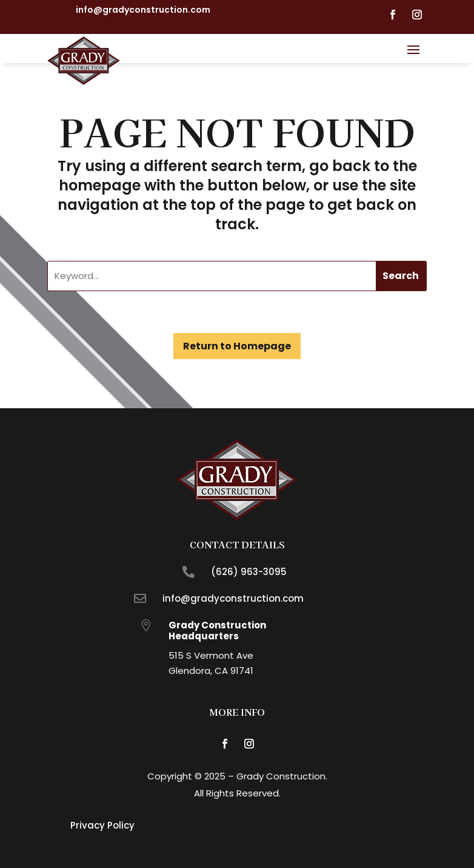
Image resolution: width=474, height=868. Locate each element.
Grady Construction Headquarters (217, 631)
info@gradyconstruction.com (143, 10)
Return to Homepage (237, 346)
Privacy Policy (102, 825)
